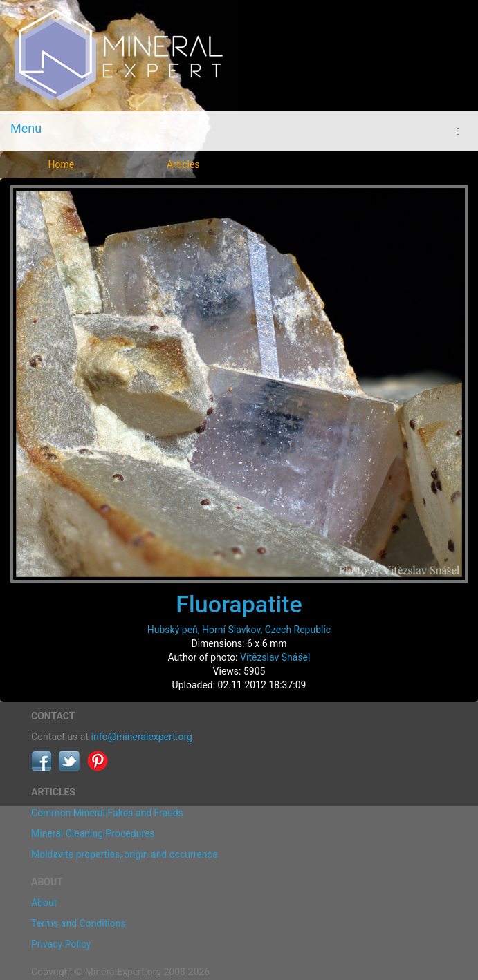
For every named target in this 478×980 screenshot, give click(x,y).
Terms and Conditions (79, 923)
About (44, 903)
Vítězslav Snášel (275, 657)
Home (61, 164)
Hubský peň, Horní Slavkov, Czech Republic (239, 630)
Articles (183, 164)
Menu (26, 128)
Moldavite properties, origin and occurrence (124, 854)
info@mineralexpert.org (142, 737)
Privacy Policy (61, 944)
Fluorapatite (239, 604)
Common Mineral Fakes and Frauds (107, 813)
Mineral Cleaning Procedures (93, 833)
